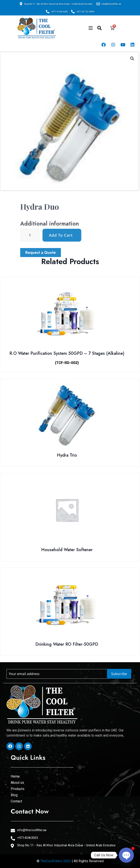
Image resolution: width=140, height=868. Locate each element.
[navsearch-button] (99, 28)
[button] (90, 28)
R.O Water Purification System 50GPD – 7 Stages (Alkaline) (67, 353)
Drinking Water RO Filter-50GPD (67, 644)
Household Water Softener (67, 550)
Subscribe (119, 674)
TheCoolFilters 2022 (56, 861)
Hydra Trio (67, 455)
